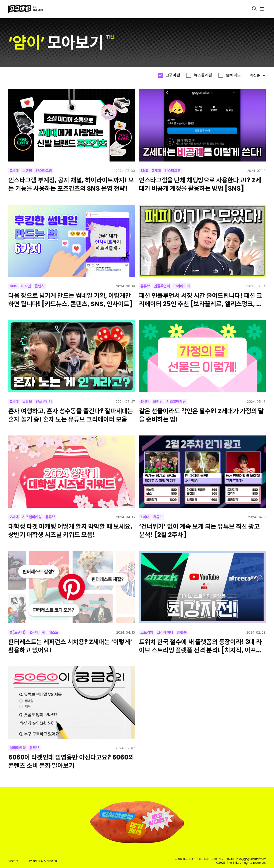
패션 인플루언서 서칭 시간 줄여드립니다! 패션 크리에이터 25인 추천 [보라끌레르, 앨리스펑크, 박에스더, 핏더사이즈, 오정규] (201, 300)
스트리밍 (147, 632)
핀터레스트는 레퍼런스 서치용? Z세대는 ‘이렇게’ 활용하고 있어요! (70, 646)
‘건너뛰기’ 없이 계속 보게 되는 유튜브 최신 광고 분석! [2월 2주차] (199, 531)
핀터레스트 (50, 632)
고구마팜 (173, 75)
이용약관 (13, 861)
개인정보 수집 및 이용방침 (42, 861)
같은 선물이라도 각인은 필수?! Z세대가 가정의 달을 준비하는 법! (201, 415)
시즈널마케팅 (176, 401)
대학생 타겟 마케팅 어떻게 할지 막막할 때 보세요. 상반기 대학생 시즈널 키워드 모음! (70, 531)
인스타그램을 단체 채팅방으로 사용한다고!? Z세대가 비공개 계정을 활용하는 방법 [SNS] (200, 184)
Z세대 (14, 171)
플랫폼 (182, 632)
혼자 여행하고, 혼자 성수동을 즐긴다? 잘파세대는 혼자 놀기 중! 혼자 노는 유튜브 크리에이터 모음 (71, 415)
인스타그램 (44, 171)
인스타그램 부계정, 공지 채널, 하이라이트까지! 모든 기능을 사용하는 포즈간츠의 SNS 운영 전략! (71, 184)
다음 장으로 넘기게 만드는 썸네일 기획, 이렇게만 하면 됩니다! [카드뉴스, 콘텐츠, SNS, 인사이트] (71, 300)
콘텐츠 (39, 286)
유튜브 (145, 286)
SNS (144, 171)
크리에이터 (182, 286)
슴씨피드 (233, 75)
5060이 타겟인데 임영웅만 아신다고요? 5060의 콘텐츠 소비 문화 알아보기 (71, 761)
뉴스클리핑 (203, 75)
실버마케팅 (18, 748)
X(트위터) (18, 632)
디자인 (26, 286)
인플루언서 (162, 286)
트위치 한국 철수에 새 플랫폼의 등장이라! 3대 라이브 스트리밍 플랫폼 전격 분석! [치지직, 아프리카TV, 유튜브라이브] (200, 646)
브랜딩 (27, 171)
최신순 (258, 75)
